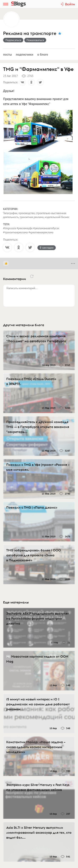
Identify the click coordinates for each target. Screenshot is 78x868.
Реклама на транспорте (30, 33)
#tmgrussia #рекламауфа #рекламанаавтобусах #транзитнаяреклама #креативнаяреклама (31, 230)
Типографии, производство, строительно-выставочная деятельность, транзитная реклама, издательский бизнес (36, 215)
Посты (7, 54)
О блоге (43, 54)
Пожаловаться (35, 40)
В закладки (47, 248)
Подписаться (13, 40)
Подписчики (25, 54)
